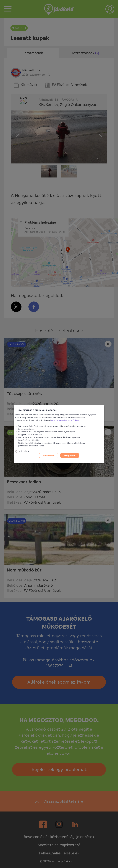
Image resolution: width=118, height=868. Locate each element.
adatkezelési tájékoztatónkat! (65, 420)
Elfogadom (70, 455)
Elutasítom (48, 455)
